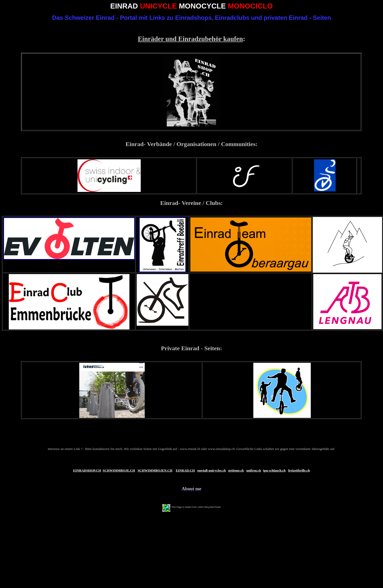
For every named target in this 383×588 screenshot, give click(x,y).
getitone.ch (236, 470)
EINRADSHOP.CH (87, 470)
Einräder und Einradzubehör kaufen (190, 39)
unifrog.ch (254, 470)
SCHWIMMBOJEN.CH (155, 470)
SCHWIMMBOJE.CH (119, 470)
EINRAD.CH (185, 470)
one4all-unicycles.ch (212, 470)
